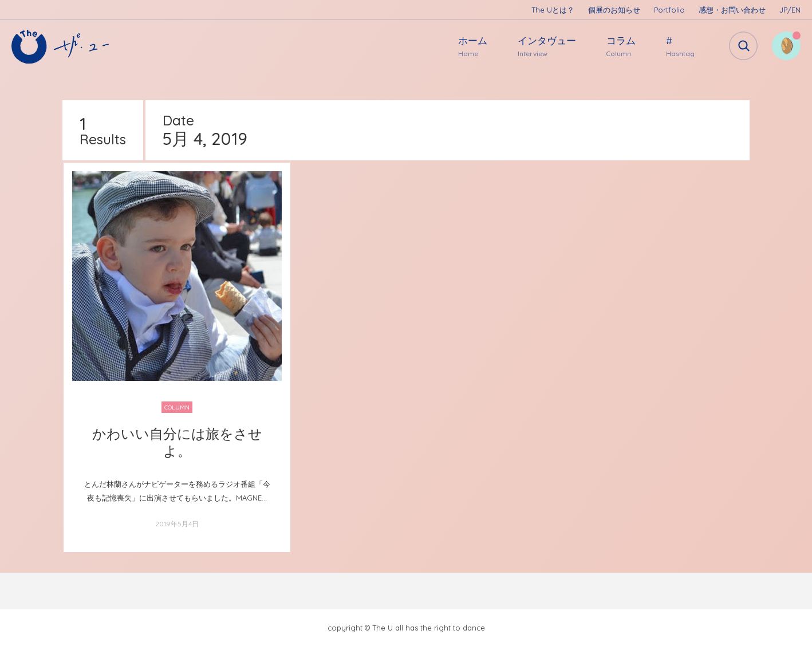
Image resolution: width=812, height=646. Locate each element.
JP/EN (790, 10)
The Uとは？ (553, 10)
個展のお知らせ (614, 10)
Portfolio (669, 10)
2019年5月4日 (177, 524)
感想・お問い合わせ (732, 10)
